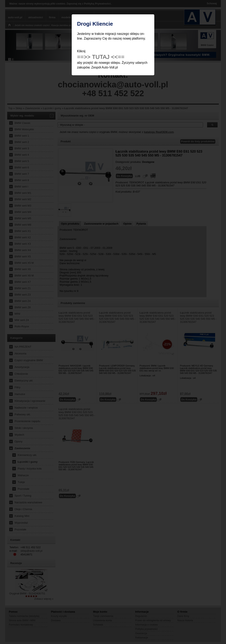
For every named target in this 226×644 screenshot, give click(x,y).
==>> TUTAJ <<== (101, 57)
